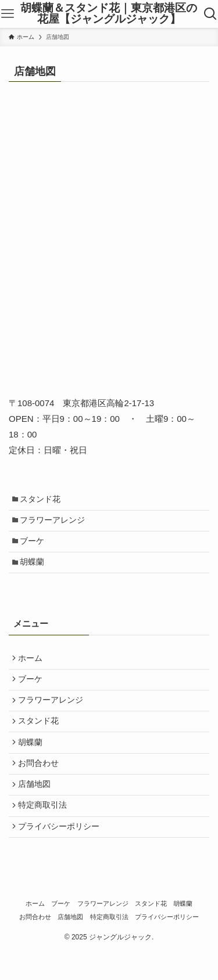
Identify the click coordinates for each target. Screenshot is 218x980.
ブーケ (35, 547)
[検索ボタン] (210, 14)
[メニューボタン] (8, 14)
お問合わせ (41, 785)
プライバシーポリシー (61, 854)
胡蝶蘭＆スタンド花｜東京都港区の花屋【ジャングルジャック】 (109, 14)
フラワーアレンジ (55, 524)
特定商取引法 (45, 831)
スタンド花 (43, 500)
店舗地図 (37, 808)
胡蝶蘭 (35, 570)
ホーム (33, 668)
